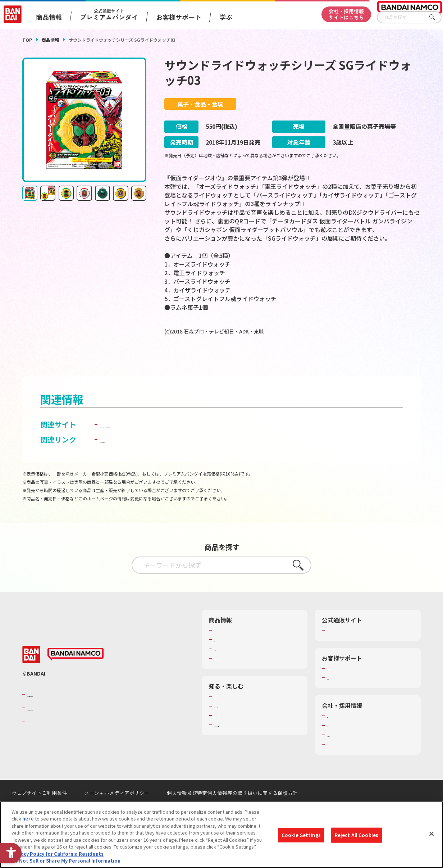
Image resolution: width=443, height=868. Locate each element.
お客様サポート (179, 17)
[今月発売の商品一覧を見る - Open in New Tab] (360, 360)
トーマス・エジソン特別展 (242, 723)
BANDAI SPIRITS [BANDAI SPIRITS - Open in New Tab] (49, 739)
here (28, 819)
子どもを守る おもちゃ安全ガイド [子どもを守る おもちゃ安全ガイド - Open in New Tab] (154, 456)
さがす (436, 17)
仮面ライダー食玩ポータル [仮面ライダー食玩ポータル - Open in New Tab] (247, 441)
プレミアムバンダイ (348, 647)
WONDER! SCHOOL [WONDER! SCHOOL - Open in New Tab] (234, 713)
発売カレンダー (230, 656)
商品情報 (50, 40)
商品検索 (223, 647)
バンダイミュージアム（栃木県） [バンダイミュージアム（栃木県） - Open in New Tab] (249, 748)
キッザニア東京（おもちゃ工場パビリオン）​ (256, 735)
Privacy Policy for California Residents (58, 854)
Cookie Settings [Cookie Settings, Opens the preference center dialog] (301, 835)
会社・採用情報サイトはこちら (346, 14)
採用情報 (336, 742)
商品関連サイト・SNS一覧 (242, 675)
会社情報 (336, 733)
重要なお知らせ (343, 695)
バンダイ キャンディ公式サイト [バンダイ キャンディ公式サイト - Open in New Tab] (151, 441)
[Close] (431, 833)
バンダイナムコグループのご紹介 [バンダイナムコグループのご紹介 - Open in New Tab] (70, 711)
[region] (221, 835)
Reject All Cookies (357, 835)
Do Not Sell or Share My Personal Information (66, 861)
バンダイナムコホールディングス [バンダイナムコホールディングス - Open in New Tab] (70, 725)
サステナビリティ (345, 751)
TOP (27, 40)
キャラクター (228, 666)
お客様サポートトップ (350, 685)
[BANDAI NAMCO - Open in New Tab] (76, 671)
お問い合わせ (341, 761)
